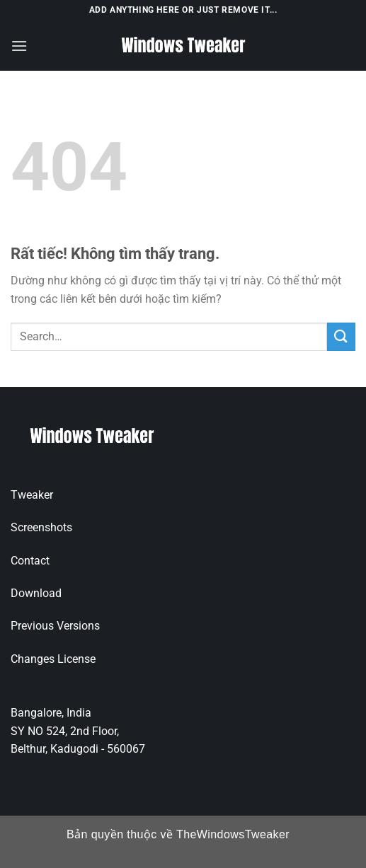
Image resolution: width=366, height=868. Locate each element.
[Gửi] (341, 336)
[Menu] (19, 46)
